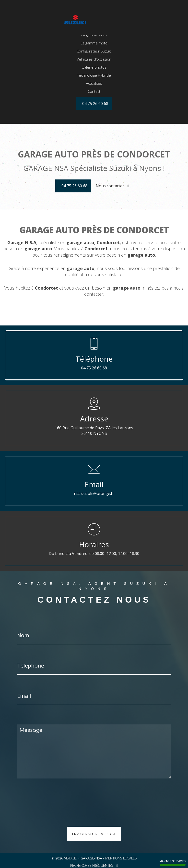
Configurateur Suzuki (94, 68)
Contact (94, 108)
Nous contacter (112, 186)
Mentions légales (121, 858)
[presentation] (69, 812)
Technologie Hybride (94, 92)
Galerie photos (94, 84)
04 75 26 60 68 (74, 186)
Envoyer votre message (94, 834)
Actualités (94, 100)
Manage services (173, 863)
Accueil (94, 44)
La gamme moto (94, 60)
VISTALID (71, 858)
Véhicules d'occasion (94, 76)
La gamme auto (94, 52)
